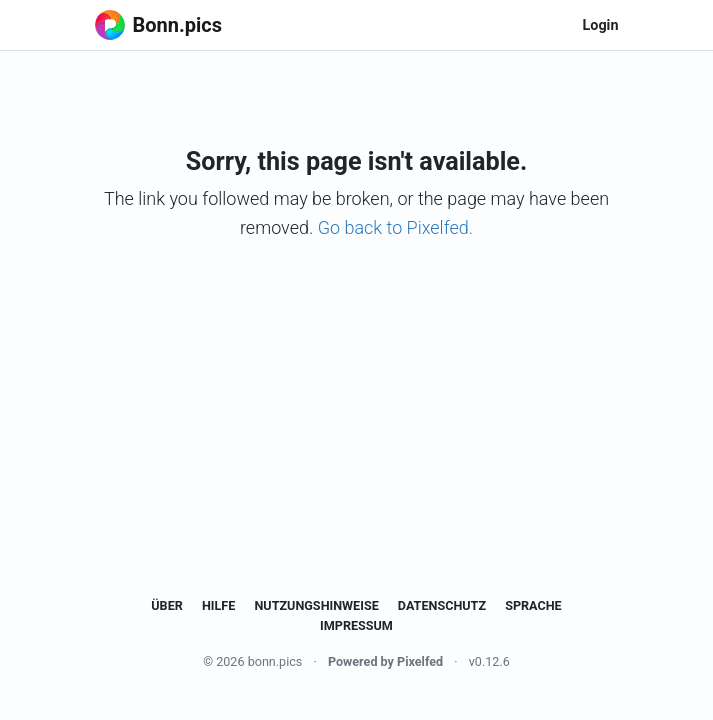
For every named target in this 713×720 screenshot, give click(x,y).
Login (600, 25)
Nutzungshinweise (316, 605)
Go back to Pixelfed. (395, 227)
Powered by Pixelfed (385, 661)
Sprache (533, 605)
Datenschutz (442, 605)
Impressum (356, 625)
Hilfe (218, 605)
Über (167, 605)
